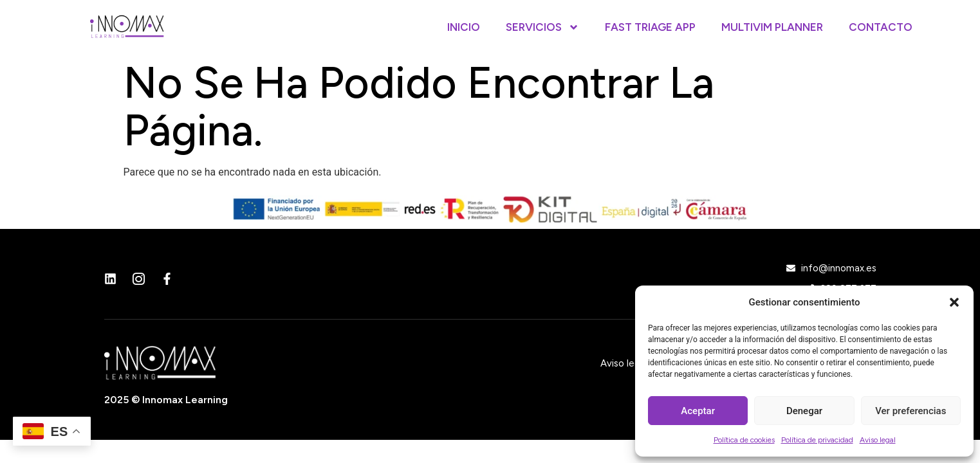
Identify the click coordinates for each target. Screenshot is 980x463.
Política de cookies (744, 440)
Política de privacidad (817, 440)
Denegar (804, 411)
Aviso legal (878, 440)
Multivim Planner (772, 27)
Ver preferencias (911, 411)
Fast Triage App (650, 27)
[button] (954, 302)
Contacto (881, 27)
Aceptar (698, 411)
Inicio (464, 27)
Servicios (542, 27)
